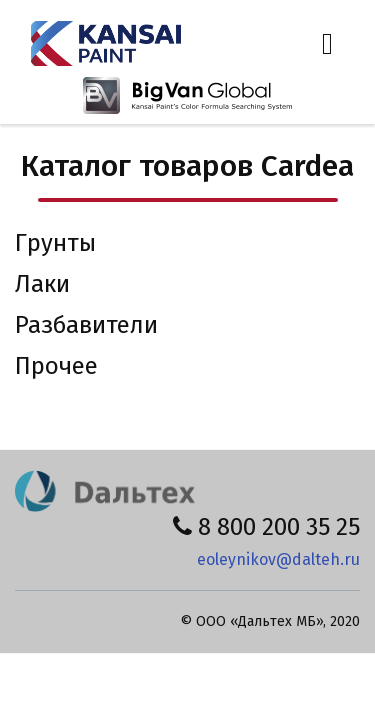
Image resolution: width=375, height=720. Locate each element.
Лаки (42, 284)
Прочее (56, 366)
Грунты (55, 243)
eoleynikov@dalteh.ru (278, 559)
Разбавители (86, 325)
